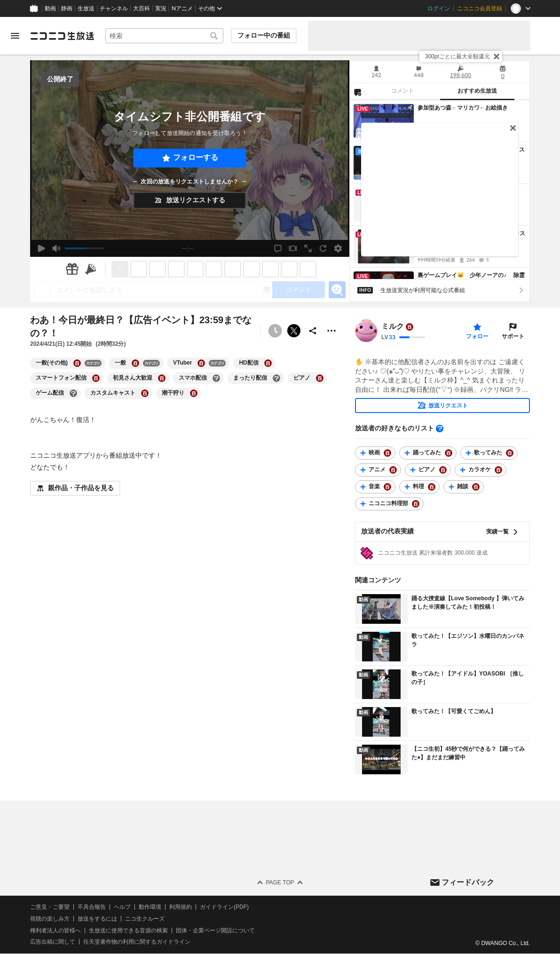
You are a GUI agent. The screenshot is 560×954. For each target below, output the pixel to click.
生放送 (86, 8)
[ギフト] (72, 269)
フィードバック (468, 882)
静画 (67, 8)
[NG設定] (357, 92)
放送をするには (97, 919)
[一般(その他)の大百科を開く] (77, 363)
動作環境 (150, 907)
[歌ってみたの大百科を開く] (510, 453)
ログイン (439, 8)
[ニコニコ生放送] (62, 36)
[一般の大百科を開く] (135, 363)
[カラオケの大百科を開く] (498, 470)
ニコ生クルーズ (145, 919)
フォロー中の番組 (264, 35)
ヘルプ (122, 907)
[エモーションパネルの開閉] (337, 290)
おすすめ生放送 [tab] (477, 91)
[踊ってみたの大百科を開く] (449, 453)
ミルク (393, 327)
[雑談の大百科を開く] (476, 487)
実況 (161, 8)
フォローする (196, 157)
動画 (50, 8)
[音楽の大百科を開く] (387, 487)
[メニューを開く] (15, 36)
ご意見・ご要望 (50, 907)
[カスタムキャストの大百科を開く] (145, 393)
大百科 (142, 8)
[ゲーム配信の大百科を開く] (73, 393)
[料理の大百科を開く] (432, 487)
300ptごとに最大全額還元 (457, 56)
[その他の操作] (331, 331)
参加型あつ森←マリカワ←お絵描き (463, 108)
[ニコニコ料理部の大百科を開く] (416, 504)
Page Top (280, 882)
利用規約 (181, 907)
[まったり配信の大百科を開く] (276, 378)
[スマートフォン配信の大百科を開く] (96, 378)
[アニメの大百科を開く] (393, 470)
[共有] (313, 331)
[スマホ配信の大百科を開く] (216, 378)
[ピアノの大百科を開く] (320, 378)
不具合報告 (92, 907)
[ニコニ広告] (91, 269)
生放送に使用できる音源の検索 (128, 930)
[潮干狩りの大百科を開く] (194, 393)
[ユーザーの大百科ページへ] (410, 327)
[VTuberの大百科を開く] (201, 363)
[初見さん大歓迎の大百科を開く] (162, 378)
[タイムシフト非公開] (275, 331)
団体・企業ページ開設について (215, 930)
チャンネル (114, 8)
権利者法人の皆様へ (55, 930)
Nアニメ (182, 8)
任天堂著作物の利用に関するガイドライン (137, 942)
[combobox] (164, 36)
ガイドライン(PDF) (224, 907)
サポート (513, 336)
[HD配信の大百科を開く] (268, 363)
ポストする (294, 331)
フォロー (477, 336)
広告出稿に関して (53, 942)
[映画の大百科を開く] (387, 453)
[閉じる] (497, 56)
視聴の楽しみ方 (50, 919)
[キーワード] (164, 36)
